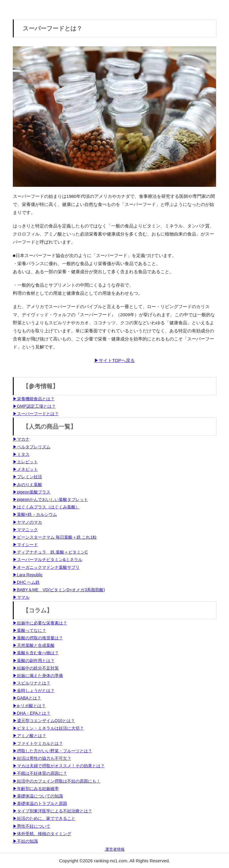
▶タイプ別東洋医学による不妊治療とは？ (52, 811)
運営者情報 (115, 849)
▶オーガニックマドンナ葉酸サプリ (46, 567)
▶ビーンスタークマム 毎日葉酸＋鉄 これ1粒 (55, 537)
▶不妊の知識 (25, 841)
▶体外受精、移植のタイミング (42, 834)
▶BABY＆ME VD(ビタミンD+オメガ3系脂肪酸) (59, 590)
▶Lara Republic (28, 575)
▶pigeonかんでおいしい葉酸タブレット (50, 499)
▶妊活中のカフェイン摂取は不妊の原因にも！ (57, 781)
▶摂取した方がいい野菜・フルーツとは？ (52, 751)
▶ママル (21, 597)
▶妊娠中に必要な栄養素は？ (40, 623)
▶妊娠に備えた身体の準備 (38, 676)
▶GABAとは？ (27, 698)
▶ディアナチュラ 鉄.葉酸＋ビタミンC (50, 552)
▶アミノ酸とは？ (30, 736)
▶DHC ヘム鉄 (26, 582)
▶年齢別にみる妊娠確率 (36, 788)
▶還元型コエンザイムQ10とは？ (44, 721)
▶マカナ (21, 439)
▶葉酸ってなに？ (30, 630)
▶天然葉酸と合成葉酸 (34, 645)
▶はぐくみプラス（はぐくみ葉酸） (46, 507)
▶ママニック (25, 530)
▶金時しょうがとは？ (34, 690)
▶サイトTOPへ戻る (114, 360)
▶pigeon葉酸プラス (32, 492)
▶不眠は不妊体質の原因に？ (40, 773)
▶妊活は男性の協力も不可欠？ (42, 758)
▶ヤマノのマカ (27, 522)
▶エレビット (25, 462)
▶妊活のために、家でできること (44, 818)
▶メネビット (25, 469)
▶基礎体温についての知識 (38, 796)
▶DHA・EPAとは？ (32, 713)
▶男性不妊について (32, 826)
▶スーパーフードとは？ (36, 414)
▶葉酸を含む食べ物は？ (36, 653)
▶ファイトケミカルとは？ (38, 743)
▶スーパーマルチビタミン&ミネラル (48, 560)
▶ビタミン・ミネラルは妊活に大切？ (48, 728)
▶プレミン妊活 (27, 477)
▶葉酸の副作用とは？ (34, 661)
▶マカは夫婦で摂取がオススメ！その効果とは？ (59, 766)
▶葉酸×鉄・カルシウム (35, 514)
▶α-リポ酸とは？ (29, 706)
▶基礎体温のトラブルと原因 (40, 803)
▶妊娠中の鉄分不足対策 (36, 668)
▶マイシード (25, 545)
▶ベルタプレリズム (32, 447)
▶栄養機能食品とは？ (34, 399)
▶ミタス (21, 454)
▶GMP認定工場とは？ (34, 406)
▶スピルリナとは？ (32, 683)
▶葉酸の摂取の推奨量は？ (38, 638)
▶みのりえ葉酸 (27, 485)
